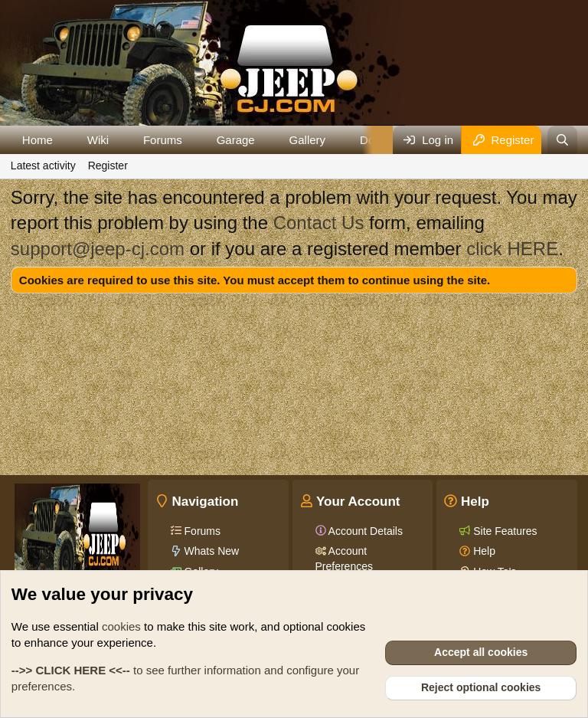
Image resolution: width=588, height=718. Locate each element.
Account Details (364, 531)
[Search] (562, 140)
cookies (121, 626)
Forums (163, 140)
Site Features (503, 531)
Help (483, 551)
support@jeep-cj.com (98, 249)
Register (108, 166)
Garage (236, 140)
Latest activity (43, 166)
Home (38, 140)
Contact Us (319, 223)
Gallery (308, 140)
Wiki (98, 140)
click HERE (512, 249)
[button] (65, 140)
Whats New (210, 551)
